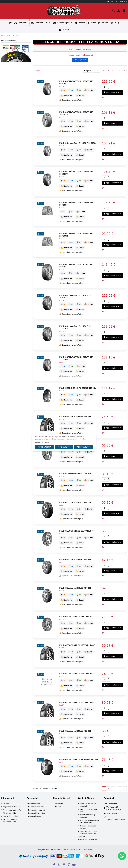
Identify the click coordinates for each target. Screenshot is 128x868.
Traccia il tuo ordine (10, 816)
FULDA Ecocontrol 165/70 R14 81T (75, 560)
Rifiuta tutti (64, 447)
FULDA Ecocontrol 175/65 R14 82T (75, 588)
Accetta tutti (84, 447)
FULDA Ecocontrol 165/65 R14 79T (75, 502)
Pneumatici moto (35, 816)
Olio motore (58, 804)
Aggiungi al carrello (112, 92)
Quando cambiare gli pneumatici (87, 816)
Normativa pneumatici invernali (88, 827)
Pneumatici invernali (36, 807)
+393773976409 (113, 813)
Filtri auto (57, 807)
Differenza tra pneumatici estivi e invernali (89, 822)
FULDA (62, 86)
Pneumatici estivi (35, 804)
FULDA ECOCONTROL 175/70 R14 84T (77, 645)
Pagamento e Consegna (12, 807)
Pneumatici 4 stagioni (37, 810)
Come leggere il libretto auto (88, 810)
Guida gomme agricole (88, 839)
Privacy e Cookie (9, 813)
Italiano (112, 1)
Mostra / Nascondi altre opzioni (81, 55)
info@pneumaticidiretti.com (114, 819)
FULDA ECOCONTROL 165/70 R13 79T (77, 531)
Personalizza (44, 447)
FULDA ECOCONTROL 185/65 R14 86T (77, 702)
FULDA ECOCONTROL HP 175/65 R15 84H (79, 759)
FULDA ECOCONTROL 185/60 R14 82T (77, 674)
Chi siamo (7, 804)
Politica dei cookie (43, 442)
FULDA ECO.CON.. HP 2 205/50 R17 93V (78, 388)
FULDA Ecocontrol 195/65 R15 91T (75, 731)
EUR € (123, 1)
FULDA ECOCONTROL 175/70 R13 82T (77, 617)
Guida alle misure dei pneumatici (88, 805)
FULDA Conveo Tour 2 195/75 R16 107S (78, 143)
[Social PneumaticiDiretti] (54, 865)
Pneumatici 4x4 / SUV (37, 813)
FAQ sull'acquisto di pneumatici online (10, 820)
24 (96, 71)
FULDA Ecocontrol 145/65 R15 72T (75, 417)
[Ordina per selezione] (88, 71)
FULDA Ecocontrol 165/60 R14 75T (75, 474)
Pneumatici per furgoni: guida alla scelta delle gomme (88, 834)
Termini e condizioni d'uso (13, 810)
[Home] (11, 23)
